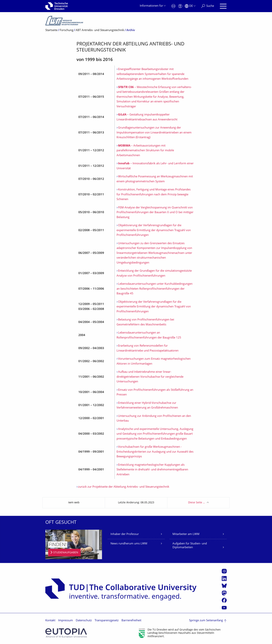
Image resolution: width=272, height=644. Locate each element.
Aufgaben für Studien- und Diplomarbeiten (190, 546)
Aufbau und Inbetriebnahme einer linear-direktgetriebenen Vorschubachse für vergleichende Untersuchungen (150, 377)
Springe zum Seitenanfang (206, 621)
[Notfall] (173, 6)
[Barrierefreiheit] (180, 6)
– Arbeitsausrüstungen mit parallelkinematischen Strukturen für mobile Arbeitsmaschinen (145, 151)
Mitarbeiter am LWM (186, 534)
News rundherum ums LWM (129, 544)
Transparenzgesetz (107, 621)
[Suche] (208, 6)
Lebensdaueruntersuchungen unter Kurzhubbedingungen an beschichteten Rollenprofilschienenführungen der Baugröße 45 (155, 289)
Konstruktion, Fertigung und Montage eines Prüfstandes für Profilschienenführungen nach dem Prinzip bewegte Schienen (154, 195)
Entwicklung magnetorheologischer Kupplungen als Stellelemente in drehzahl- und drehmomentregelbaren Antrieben (152, 470)
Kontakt (50, 621)
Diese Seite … (197, 503)
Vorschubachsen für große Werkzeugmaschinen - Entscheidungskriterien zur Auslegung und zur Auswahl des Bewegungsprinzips (155, 452)
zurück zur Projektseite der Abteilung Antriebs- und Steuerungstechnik (124, 487)
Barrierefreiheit (131, 621)
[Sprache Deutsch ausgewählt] (190, 6)
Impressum (66, 621)
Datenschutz (84, 621)
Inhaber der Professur (125, 534)
